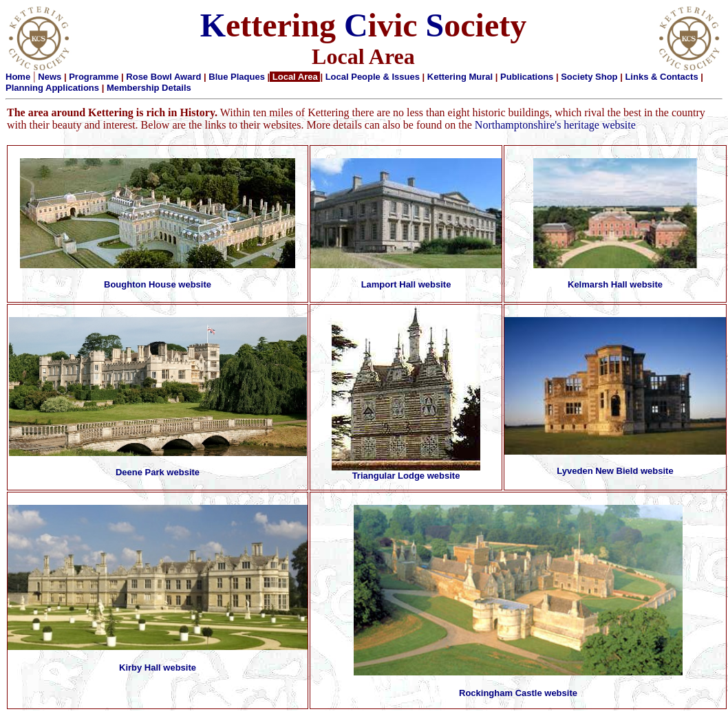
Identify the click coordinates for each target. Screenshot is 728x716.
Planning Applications (52, 88)
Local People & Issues (373, 77)
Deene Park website (158, 472)
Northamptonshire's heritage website (555, 125)
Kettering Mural (460, 77)
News (50, 77)
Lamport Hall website (406, 284)
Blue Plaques (237, 77)
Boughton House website (158, 284)
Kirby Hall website (158, 668)
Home (18, 77)
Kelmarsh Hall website (615, 284)
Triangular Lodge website (406, 476)
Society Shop (589, 77)
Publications (527, 77)
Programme (94, 77)
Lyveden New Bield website (615, 471)
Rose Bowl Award (163, 77)
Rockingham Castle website (518, 693)
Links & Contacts (661, 77)
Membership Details (149, 88)
